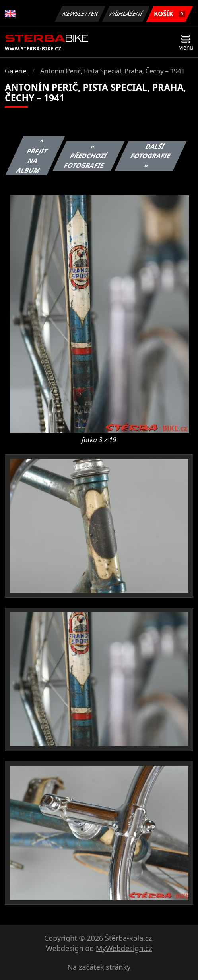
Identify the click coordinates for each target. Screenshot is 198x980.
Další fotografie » (151, 156)
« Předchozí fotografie (86, 156)
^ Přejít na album (32, 156)
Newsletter (80, 14)
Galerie (16, 71)
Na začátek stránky (99, 967)
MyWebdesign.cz (124, 948)
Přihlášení (126, 14)
